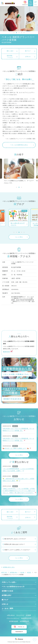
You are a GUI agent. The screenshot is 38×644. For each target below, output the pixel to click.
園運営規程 (6, 352)
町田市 (29, 572)
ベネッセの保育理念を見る (19, 145)
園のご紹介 (10, 51)
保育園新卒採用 (24, 621)
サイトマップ (20, 615)
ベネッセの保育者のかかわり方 (13, 587)
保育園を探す (14, 572)
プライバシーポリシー (13, 618)
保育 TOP (4, 572)
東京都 (22, 572)
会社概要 (28, 615)
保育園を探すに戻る (9, 567)
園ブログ (5, 600)
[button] (14, 33)
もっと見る (19, 237)
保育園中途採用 (14, 621)
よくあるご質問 (7, 608)
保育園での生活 (7, 591)
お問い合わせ (11, 615)
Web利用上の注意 (26, 618)
